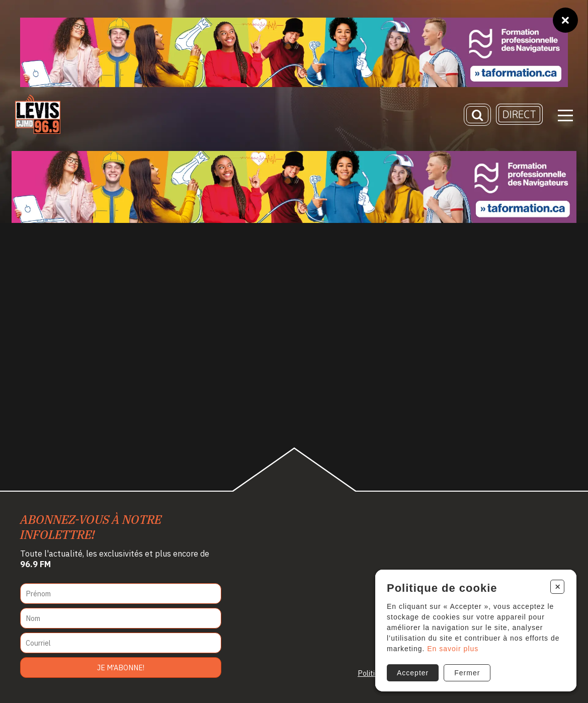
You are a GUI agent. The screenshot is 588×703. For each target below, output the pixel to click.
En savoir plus (453, 649)
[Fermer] (565, 20)
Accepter (413, 673)
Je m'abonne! (121, 668)
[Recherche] (477, 115)
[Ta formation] (294, 52)
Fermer (467, 673)
